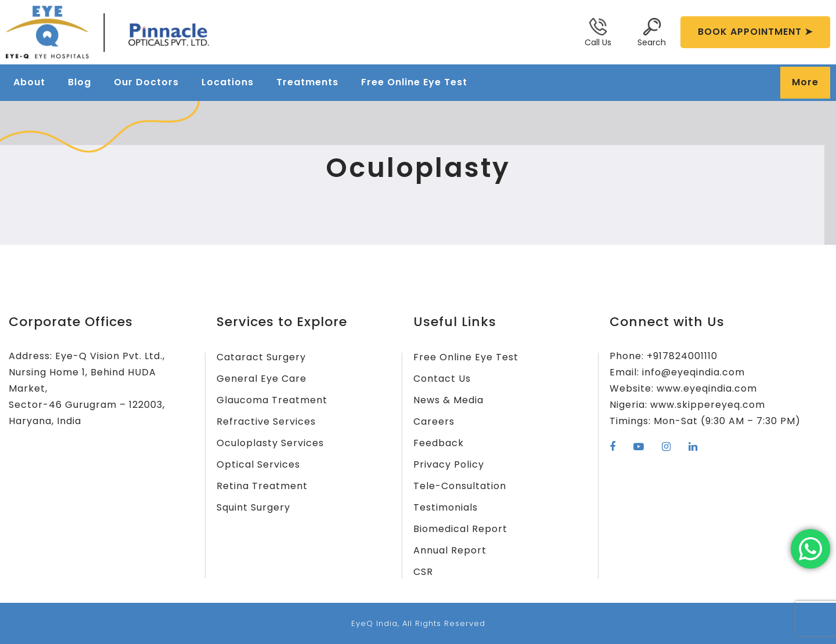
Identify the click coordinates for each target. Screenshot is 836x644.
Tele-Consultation (460, 486)
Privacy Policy (449, 464)
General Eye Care (262, 379)
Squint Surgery (253, 507)
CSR (423, 572)
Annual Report (450, 550)
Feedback (439, 443)
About (29, 82)
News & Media (448, 400)
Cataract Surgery (261, 357)
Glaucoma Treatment (272, 400)
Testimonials (446, 507)
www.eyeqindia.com (707, 388)
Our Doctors (146, 82)
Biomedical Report (460, 529)
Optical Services (258, 464)
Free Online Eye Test (414, 82)
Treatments (307, 82)
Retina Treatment (262, 486)
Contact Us (442, 379)
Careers (434, 422)
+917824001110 (682, 356)
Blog (80, 82)
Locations (228, 82)
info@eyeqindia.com (693, 372)
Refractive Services (266, 422)
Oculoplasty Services (270, 443)
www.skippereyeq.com (708, 405)
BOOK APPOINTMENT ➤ (755, 32)
